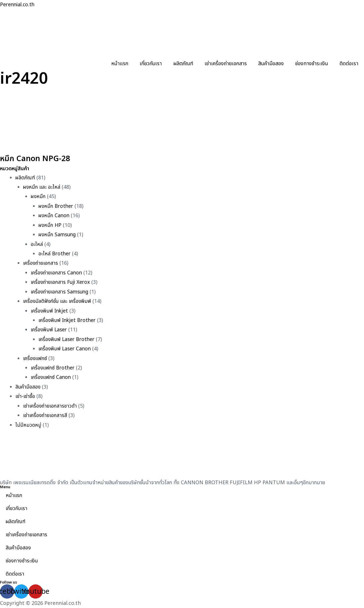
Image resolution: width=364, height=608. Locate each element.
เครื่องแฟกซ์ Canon (51, 377)
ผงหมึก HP (50, 225)
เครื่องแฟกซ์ (35, 359)
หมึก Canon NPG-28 (41, 158)
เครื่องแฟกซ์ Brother (53, 368)
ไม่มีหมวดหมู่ (28, 425)
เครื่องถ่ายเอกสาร (41, 263)
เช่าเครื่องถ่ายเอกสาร (226, 64)
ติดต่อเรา (349, 64)
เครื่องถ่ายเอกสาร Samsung (61, 292)
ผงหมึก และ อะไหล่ (42, 187)
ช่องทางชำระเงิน (312, 64)
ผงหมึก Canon (54, 216)
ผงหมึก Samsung (58, 235)
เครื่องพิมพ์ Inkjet (50, 311)
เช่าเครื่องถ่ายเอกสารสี (46, 415)
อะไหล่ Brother (55, 254)
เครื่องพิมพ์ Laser (50, 330)
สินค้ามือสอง (271, 64)
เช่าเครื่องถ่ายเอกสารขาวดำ (51, 406)
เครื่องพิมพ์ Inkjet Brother (68, 320)
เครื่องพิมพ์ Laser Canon (66, 349)
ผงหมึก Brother (56, 206)
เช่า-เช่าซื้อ (25, 396)
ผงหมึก (38, 197)
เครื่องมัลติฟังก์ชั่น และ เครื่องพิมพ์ (58, 301)
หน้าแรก (120, 64)
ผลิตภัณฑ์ (183, 64)
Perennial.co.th (18, 5)
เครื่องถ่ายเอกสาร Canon (57, 273)
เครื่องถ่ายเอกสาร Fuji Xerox (62, 282)
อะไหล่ (37, 244)
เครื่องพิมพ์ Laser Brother (68, 339)
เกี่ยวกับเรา (151, 64)
